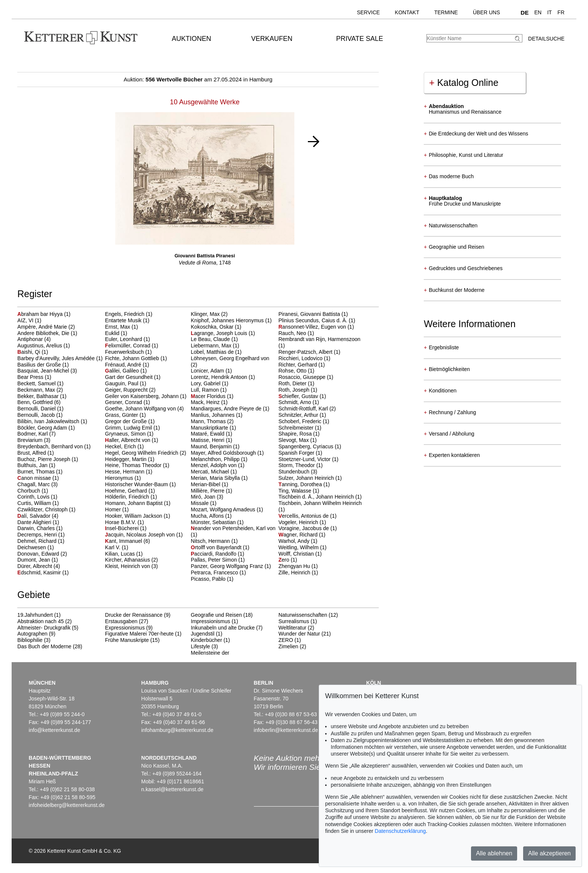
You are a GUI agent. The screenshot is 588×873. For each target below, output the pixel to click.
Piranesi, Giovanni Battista (310, 314)
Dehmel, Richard (37, 541)
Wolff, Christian (297, 554)
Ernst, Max (118, 327)
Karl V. (113, 547)
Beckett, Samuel (37, 383)
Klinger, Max (206, 314)
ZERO (286, 640)
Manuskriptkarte (210, 428)
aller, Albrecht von (128, 440)
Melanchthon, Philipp (216, 459)
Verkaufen (272, 39)
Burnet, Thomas (37, 472)
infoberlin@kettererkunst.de (286, 730)
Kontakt (407, 12)
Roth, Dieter (293, 383)
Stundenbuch (294, 472)
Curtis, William (35, 503)
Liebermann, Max (212, 346)
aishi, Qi (29, 352)
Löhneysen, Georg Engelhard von (230, 358)
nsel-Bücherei (122, 528)
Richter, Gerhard (298, 365)
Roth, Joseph (294, 390)
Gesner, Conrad (124, 402)
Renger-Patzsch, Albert (306, 352)
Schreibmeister (296, 428)
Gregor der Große (127, 421)
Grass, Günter (122, 415)
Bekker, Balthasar (39, 396)
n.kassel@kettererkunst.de (172, 789)
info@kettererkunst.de (55, 730)
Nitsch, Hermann (211, 541)
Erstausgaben (121, 621)
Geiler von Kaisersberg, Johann (142, 396)
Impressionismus (211, 621)
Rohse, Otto (293, 371)
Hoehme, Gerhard (127, 491)
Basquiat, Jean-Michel (44, 371)
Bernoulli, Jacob (37, 415)
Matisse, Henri (208, 440)
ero (284, 560)
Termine (446, 12)
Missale (200, 503)
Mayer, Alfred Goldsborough (224, 453)
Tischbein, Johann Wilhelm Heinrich (320, 503)
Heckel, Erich (121, 446)
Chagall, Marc (34, 484)
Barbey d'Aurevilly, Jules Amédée (57, 358)
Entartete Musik (124, 320)
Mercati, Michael (211, 472)
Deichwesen (32, 547)
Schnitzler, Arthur (299, 415)
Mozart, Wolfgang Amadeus (224, 509)
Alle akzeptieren (549, 853)
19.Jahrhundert (35, 615)
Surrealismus (294, 621)
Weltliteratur (292, 628)
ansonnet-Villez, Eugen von (313, 327)
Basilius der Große (40, 365)
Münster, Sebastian (214, 522)
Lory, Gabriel (206, 383)
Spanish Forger (297, 453)
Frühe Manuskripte (127, 640)
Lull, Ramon (206, 390)
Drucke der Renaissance (134, 615)
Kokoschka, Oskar (213, 327)
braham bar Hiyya (41, 314)
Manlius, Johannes (214, 415)
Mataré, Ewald (208, 434)
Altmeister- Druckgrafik (44, 628)
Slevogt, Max (294, 440)
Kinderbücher (206, 640)
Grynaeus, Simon (126, 434)
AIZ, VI (26, 320)
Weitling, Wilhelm (299, 547)
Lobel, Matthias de (213, 352)
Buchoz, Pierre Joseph (44, 459)
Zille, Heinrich (295, 572)
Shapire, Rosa (296, 434)
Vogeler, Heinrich (299, 522)
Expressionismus (125, 628)
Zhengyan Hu (295, 566)
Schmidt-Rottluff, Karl (304, 409)
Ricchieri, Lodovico (301, 358)
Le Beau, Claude (211, 339)
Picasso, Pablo (209, 579)
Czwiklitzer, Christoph (43, 509)
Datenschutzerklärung (400, 831)
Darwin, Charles (37, 528)
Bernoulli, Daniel (37, 409)
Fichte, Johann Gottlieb (133, 358)
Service (368, 12)
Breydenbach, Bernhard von (51, 446)
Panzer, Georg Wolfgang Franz (228, 566)
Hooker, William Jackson (134, 516)
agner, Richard (298, 535)
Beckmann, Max (37, 390)
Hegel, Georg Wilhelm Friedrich (142, 453)
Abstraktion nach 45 (40, 621)
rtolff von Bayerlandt (217, 547)
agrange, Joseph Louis (220, 333)
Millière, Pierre (208, 491)
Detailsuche (546, 39)
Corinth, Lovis (34, 497)
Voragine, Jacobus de (304, 528)
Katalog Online (464, 83)
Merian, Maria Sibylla (216, 478)
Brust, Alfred (32, 453)
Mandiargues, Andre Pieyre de (227, 409)
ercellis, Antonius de (304, 516)
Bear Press (31, 377)
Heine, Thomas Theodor (134, 465)
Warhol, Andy (295, 541)
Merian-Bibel (206, 484)
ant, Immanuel (124, 541)
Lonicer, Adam (208, 371)
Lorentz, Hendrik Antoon (220, 377)
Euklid (113, 333)
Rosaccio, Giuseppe (302, 377)
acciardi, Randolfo (214, 554)
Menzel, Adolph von (214, 465)
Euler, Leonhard (124, 339)
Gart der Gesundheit (130, 377)
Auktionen (191, 39)
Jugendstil (203, 634)
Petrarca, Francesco (215, 572)
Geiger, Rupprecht (127, 390)
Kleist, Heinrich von (128, 566)
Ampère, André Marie (43, 327)
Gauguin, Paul (122, 383)
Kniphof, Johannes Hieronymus (228, 320)
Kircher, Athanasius (128, 560)
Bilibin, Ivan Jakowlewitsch (49, 421)
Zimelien (288, 646)
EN (538, 12)
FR (561, 12)
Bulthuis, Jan (33, 465)
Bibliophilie (30, 640)
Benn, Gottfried (36, 402)
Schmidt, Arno (295, 402)
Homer (114, 509)
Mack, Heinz (206, 402)
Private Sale (359, 39)
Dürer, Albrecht (35, 566)
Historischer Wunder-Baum (137, 484)
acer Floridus (209, 396)
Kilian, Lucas (121, 554)
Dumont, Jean (34, 560)
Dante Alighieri (35, 522)
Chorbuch (29, 491)
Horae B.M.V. (121, 522)
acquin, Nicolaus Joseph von (141, 535)
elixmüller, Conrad (128, 346)
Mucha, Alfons (208, 516)
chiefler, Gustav (299, 396)
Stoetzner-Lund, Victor (305, 459)
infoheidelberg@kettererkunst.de (67, 805)
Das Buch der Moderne (44, 646)
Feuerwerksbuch (125, 352)
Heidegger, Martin (126, 459)
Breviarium (31, 440)
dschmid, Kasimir (40, 572)
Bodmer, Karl (33, 434)
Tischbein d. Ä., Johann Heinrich (317, 497)
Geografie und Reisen (216, 615)
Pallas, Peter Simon (215, 560)
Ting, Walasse (295, 491)
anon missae (35, 478)
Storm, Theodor (297, 465)
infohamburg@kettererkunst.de (177, 730)
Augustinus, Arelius (40, 346)
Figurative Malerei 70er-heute (139, 634)
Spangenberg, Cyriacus (306, 446)
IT (549, 12)
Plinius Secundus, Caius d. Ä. (313, 320)
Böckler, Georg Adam (43, 428)
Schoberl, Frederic (300, 421)
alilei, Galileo (123, 371)
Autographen (32, 634)
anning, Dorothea (301, 484)
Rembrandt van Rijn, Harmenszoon (319, 339)
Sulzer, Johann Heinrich (307, 478)
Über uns (486, 12)
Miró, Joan (204, 497)
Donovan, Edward (39, 554)
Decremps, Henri (38, 535)
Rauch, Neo (293, 333)
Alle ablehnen (494, 853)
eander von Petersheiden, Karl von (233, 528)
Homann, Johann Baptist (134, 503)
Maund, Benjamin (212, 446)
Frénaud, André (124, 365)
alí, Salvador (34, 516)
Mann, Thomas (209, 421)
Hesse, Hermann (125, 472)
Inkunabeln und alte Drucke (223, 628)
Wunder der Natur (299, 634)
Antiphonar (31, 339)
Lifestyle (200, 646)
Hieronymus (120, 478)
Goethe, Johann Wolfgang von (141, 409)
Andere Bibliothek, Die (44, 333)
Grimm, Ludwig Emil (129, 428)
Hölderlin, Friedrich (128, 497)
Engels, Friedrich (125, 314)
